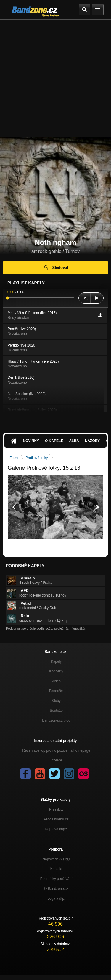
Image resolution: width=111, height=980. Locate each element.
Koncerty (56, 671)
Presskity (56, 809)
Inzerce (56, 760)
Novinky (31, 441)
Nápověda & (56, 859)
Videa (56, 681)
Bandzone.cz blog (56, 720)
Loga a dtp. (56, 898)
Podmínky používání (56, 879)
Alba (74, 441)
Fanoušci (56, 691)
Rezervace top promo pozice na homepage (56, 750)
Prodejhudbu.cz (56, 819)
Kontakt (56, 869)
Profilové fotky (37, 458)
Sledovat (55, 268)
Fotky (14, 458)
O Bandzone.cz (56, 889)
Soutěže (56, 711)
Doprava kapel (56, 829)
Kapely (56, 661)
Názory (92, 441)
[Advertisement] (55, 78)
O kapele (54, 441)
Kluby (56, 701)
